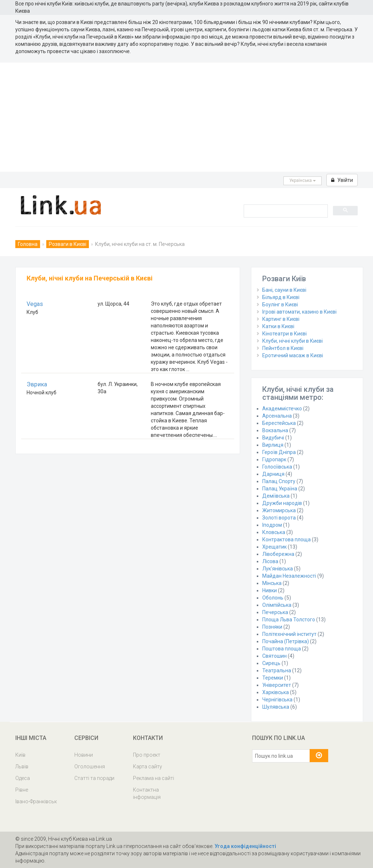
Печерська (275, 612)
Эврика (37, 384)
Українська (303, 180)
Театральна (277, 670)
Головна (28, 244)
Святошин (274, 656)
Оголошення (90, 767)
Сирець (271, 663)
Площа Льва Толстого (289, 620)
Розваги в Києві (68, 244)
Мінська (272, 583)
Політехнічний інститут (289, 634)
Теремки (273, 678)
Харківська (276, 692)
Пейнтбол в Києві (283, 348)
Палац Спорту (279, 481)
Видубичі (273, 438)
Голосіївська (277, 467)
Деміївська (276, 496)
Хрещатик (274, 547)
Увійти (342, 180)
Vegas (35, 304)
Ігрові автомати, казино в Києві (299, 312)
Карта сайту (148, 767)
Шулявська (276, 707)
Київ (20, 755)
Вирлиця (273, 445)
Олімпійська (277, 605)
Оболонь (273, 598)
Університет (277, 685)
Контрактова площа (286, 539)
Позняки (272, 627)
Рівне (22, 790)
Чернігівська (277, 700)
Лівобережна (278, 554)
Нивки (270, 590)
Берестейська (279, 423)
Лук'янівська (278, 569)
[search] (285, 211)
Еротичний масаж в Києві (293, 355)
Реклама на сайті (154, 778)
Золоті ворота (279, 518)
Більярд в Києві (281, 297)
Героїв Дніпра (279, 452)
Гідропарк (274, 459)
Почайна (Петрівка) (286, 641)
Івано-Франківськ (36, 801)
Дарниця (273, 474)
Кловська (274, 532)
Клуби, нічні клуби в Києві (292, 341)
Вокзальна (275, 430)
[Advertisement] (186, 117)
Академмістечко (282, 409)
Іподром (272, 525)
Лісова (270, 561)
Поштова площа (282, 649)
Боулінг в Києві (280, 304)
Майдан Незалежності (289, 576)
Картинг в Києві (281, 319)
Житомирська (279, 510)
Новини (84, 755)
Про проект (147, 755)
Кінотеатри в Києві (284, 334)
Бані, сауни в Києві (284, 290)
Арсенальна (277, 416)
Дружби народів (282, 503)
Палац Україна (280, 489)
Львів (22, 767)
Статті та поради (94, 778)
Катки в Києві (278, 326)
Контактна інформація (147, 793)
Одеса (23, 778)
